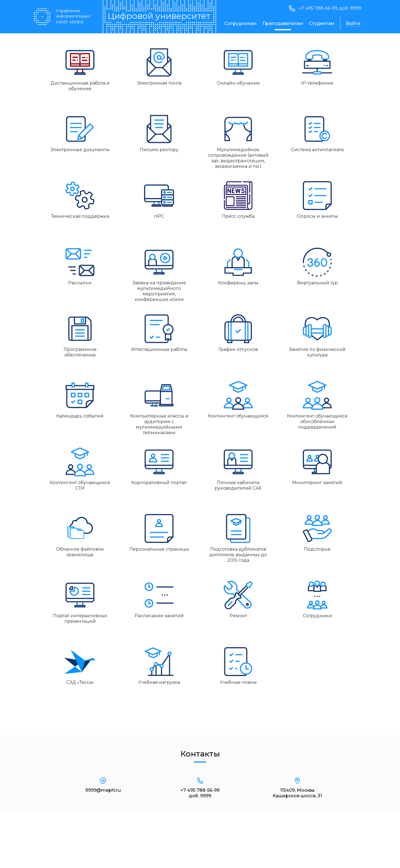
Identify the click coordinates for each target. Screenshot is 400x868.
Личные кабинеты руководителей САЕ (238, 485)
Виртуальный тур (317, 283)
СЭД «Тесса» (80, 682)
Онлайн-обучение (238, 83)
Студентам (322, 23)
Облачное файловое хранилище (80, 552)
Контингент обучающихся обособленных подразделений (317, 422)
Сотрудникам (241, 23)
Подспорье (317, 549)
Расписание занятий (159, 616)
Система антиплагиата (317, 150)
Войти (353, 23)
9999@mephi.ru (103, 790)
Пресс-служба (238, 216)
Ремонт (238, 616)
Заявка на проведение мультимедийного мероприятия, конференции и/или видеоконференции (159, 291)
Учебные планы (238, 682)
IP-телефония (317, 83)
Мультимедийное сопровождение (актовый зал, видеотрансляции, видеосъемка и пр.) (238, 157)
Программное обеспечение (80, 352)
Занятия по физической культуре (317, 352)
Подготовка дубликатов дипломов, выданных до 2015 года (238, 555)
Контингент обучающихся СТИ (80, 485)
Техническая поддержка (80, 216)
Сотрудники (317, 616)
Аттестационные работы (159, 349)
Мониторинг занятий (317, 483)
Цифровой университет (159, 16)
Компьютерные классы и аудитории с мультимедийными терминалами (159, 424)
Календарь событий (80, 416)
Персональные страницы (159, 549)
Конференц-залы (238, 283)
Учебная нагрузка (159, 682)
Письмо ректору (159, 150)
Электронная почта (159, 83)
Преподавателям (283, 23)
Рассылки (80, 283)
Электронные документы (80, 150)
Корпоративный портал (159, 483)
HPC (159, 216)
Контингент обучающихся (238, 416)
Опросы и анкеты (317, 216)
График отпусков (238, 349)
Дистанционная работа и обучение (80, 86)
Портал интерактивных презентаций (80, 618)
